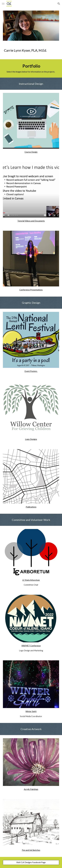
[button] (3, 4)
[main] (31, 52)
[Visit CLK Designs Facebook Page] (31, 862)
